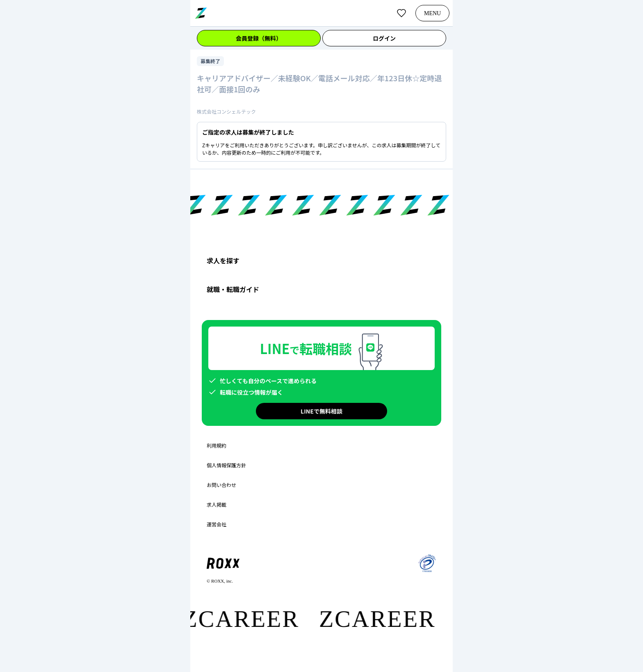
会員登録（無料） (259, 38)
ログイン (384, 38)
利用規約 (217, 446)
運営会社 (217, 524)
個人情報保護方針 (226, 465)
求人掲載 (217, 505)
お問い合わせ (221, 485)
